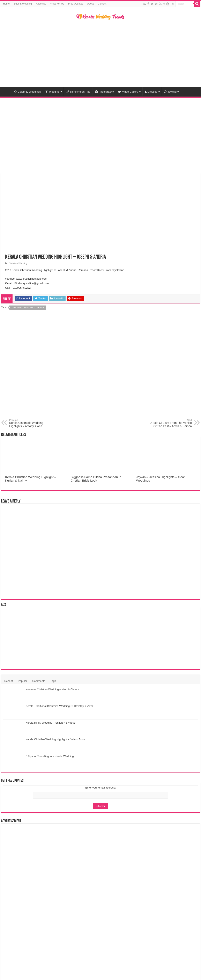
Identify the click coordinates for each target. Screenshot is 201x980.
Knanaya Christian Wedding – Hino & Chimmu (53, 689)
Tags (53, 681)
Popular (23, 681)
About (91, 4)
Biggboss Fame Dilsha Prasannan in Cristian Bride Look (96, 479)
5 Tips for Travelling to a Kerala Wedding (50, 756)
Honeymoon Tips (78, 92)
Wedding (52, 92)
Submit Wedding (23, 4)
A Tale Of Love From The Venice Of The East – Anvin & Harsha (171, 423)
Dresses (151, 92)
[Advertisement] (100, 54)
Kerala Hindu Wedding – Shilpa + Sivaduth (51, 723)
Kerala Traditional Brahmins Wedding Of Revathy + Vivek (59, 706)
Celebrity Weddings (27, 92)
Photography (104, 92)
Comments (39, 681)
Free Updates (76, 4)
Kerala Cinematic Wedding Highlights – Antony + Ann (30, 423)
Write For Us (57, 4)
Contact (102, 4)
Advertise (41, 4)
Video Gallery (128, 92)
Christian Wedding (18, 263)
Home (6, 4)
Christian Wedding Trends (28, 308)
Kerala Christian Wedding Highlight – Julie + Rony (55, 739)
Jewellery (171, 92)
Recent (9, 681)
